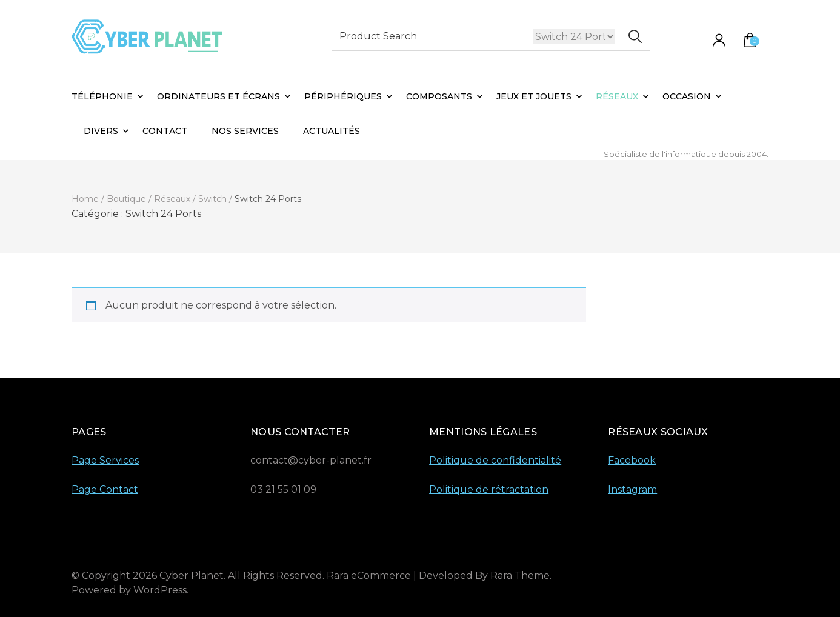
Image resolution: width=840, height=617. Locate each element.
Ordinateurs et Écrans (218, 96)
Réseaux (617, 96)
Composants (439, 96)
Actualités (332, 131)
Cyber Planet (192, 575)
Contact (165, 131)
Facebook (632, 460)
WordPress (160, 590)
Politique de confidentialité (495, 460)
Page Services (105, 460)
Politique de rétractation (489, 489)
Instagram (632, 489)
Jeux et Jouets (534, 96)
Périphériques (343, 96)
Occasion (687, 96)
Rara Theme (520, 575)
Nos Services (245, 131)
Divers (101, 131)
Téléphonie (102, 96)
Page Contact (105, 489)
